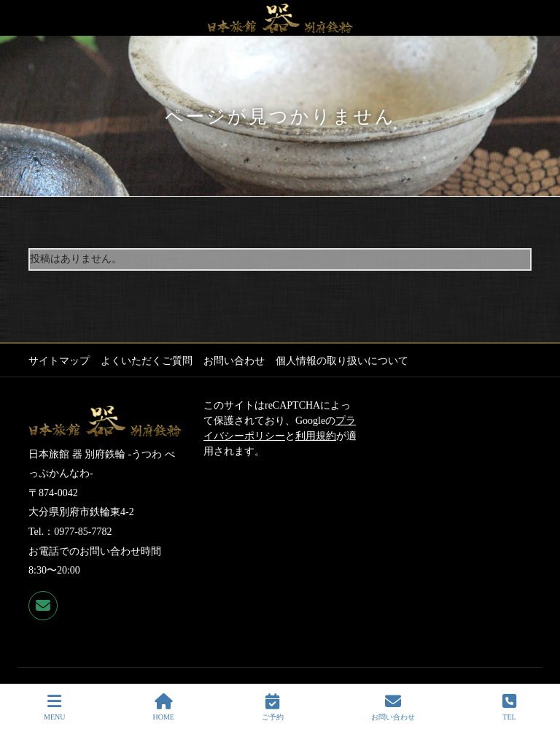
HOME (163, 707)
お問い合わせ (234, 361)
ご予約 (273, 707)
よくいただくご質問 (147, 361)
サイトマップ (59, 361)
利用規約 (316, 436)
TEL (509, 707)
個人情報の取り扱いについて (342, 361)
